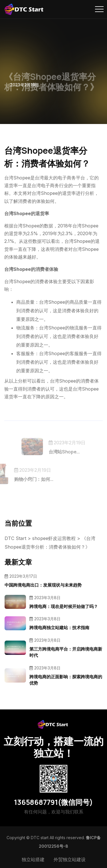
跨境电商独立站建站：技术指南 (59, 628)
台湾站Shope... (68, 452)
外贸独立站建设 (70, 859)
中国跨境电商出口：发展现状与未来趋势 (43, 585)
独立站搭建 (33, 859)
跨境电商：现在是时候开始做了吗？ (64, 606)
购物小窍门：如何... (29, 479)
